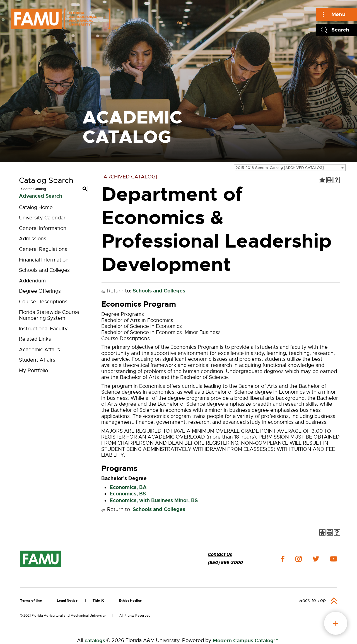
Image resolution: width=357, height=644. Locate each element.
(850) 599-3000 (225, 562)
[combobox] (290, 168)
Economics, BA (128, 487)
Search (340, 30)
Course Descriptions (43, 302)
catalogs (95, 641)
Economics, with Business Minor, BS (154, 500)
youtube (333, 559)
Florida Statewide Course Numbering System (49, 315)
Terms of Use (31, 601)
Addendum (32, 281)
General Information (43, 228)
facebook (283, 559)
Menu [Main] (338, 14)
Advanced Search (41, 196)
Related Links (35, 339)
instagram (298, 559)
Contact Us (220, 554)
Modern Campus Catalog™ (246, 641)
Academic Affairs (39, 350)
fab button (336, 623)
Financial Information (44, 260)
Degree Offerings (40, 291)
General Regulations (43, 249)
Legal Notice (67, 601)
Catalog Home (36, 207)
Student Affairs (37, 360)
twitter (316, 559)
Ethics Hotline (130, 601)
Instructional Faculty (43, 329)
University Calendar (42, 218)
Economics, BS (128, 494)
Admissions (33, 239)
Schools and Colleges (44, 270)
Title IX (98, 601)
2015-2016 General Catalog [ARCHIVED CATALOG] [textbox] (280, 168)
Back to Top (313, 601)
